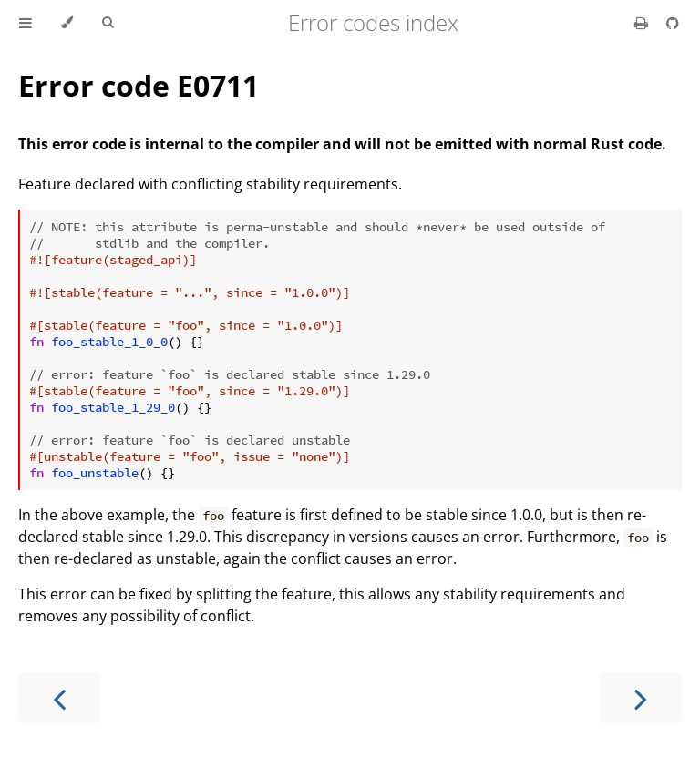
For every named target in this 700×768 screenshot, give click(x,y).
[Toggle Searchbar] (108, 23)
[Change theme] (67, 23)
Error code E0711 (139, 85)
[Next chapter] (641, 697)
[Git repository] (673, 23)
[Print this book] (643, 23)
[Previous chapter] (59, 697)
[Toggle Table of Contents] (26, 23)
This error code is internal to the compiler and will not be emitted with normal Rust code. (342, 144)
